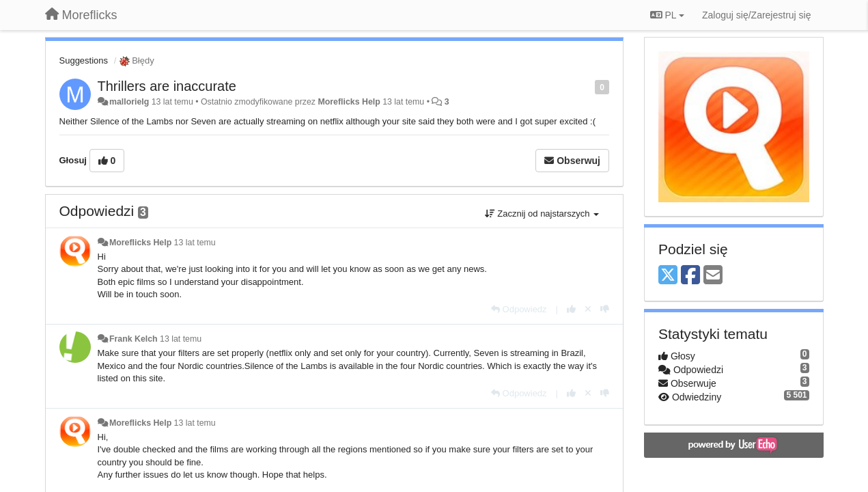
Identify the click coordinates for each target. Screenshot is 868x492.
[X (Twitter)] (668, 276)
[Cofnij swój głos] (588, 309)
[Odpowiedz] (519, 309)
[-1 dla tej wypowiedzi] (605, 309)
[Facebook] (690, 276)
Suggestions (84, 60)
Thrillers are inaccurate (167, 86)
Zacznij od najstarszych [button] (542, 214)
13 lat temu (195, 243)
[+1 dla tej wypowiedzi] (571, 309)
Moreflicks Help (349, 102)
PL (667, 15)
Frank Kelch (134, 339)
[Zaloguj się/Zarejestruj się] (757, 15)
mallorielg (129, 102)
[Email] (713, 276)
